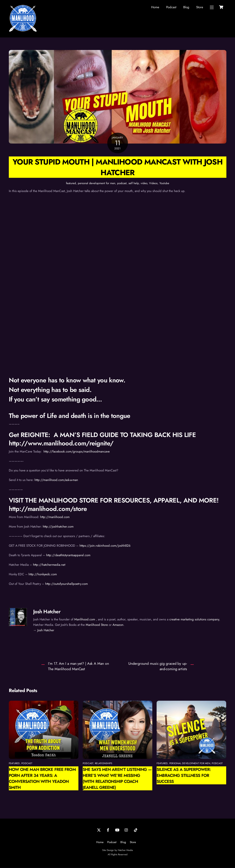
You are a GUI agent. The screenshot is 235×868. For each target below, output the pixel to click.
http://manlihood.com (54, 517)
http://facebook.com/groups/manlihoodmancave (76, 452)
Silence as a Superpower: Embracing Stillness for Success (184, 776)
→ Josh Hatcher (44, 630)
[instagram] (126, 830)
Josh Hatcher (47, 612)
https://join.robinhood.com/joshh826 (105, 546)
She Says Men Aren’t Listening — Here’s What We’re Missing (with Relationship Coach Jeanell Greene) (117, 779)
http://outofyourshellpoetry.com (66, 584)
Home (155, 7)
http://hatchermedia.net (50, 565)
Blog (186, 7)
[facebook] (108, 830)
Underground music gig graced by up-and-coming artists (158, 667)
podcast (122, 183)
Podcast (171, 7)
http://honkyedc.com (43, 574)
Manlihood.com (85, 619)
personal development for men (97, 183)
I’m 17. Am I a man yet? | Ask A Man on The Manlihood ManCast (78, 667)
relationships (104, 763)
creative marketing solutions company (194, 619)
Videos (153, 183)
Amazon (118, 625)
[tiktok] (136, 830)
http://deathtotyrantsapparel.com (68, 555)
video (144, 183)
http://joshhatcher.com (58, 527)
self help (134, 183)
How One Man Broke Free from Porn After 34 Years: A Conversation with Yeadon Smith (42, 779)
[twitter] (99, 830)
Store (200, 7)
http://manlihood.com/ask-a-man (56, 480)
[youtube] (117, 830)
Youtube (164, 183)
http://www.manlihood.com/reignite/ (61, 443)
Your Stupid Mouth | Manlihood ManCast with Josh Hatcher (117, 167)
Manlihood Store (97, 625)
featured (71, 183)
